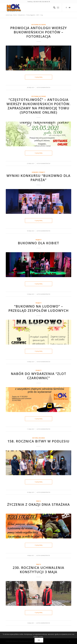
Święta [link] (38, 501)
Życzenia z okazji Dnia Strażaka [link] (38, 504)
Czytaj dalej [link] (39, 77)
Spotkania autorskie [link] (39, 25)
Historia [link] (35, 438)
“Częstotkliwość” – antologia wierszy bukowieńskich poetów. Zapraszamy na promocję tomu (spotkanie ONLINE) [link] (38, 106)
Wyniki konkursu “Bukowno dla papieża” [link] (38, 178)
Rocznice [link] (42, 438)
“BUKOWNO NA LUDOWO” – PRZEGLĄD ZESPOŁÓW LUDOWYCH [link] (38, 308)
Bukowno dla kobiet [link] (38, 243)
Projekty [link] (42, 172)
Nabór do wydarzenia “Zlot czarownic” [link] (39, 376)
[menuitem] (53, 8)
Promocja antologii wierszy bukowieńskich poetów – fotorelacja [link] (39, 32)
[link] (32, 8)
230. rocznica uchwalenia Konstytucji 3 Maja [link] (38, 570)
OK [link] (39, 640)
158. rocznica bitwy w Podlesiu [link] (38, 441)
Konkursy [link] (35, 172)
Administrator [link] (46, 88)
